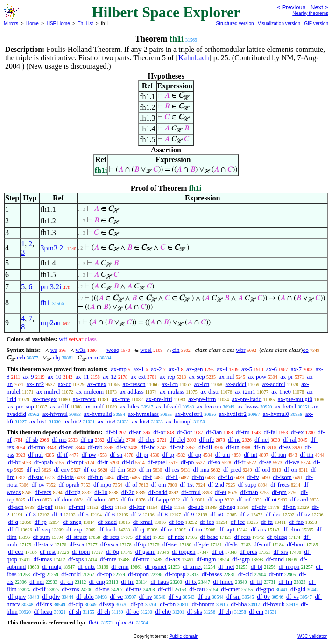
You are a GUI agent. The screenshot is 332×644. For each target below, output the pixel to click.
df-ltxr (137, 507)
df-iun (279, 454)
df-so (214, 462)
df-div (259, 507)
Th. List (86, 24)
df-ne (234, 440)
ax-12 (110, 376)
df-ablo (85, 597)
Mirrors (11, 24)
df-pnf (45, 507)
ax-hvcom (209, 406)
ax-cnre (121, 399)
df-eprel (157, 462)
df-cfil (165, 589)
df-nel (262, 440)
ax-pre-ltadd (247, 399)
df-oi (271, 499)
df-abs (258, 529)
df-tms (134, 589)
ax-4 (222, 369)
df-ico (207, 522)
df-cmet (230, 589)
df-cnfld (71, 574)
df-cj (139, 529)
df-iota (66, 477)
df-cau (197, 589)
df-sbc (148, 447)
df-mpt (75, 462)
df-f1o (226, 477)
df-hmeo (223, 582)
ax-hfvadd (168, 406)
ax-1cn (170, 384)
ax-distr (210, 391)
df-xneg (72, 522)
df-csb (177, 447)
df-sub (196, 507)
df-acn (16, 507)
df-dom (64, 499)
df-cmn (120, 567)
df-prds (248, 552)
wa (54, 350)
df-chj (225, 612)
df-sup (215, 499)
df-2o (128, 492)
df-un (233, 447)
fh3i (93, 622)
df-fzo (296, 522)
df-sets (111, 537)
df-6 (110, 514)
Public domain (184, 636)
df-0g (113, 552)
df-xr (107, 507)
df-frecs (280, 484)
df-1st (187, 484)
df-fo (198, 477)
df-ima (201, 469)
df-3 (31, 514)
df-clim (291, 529)
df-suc (36, 477)
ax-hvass (248, 406)
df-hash (108, 529)
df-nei (37, 582)
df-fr (240, 462)
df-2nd (216, 484)
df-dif (205, 447)
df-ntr (276, 574)
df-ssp (107, 604)
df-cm (256, 612)
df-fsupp (159, 499)
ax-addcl (236, 384)
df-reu (66, 447)
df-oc (132, 612)
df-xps (76, 559)
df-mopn (289, 567)
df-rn (145, 469)
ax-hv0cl (286, 406)
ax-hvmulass (143, 414)
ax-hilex (130, 406)
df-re (166, 529)
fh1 (45, 303)
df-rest (48, 552)
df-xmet (192, 567)
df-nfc (207, 440)
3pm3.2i (53, 248)
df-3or (185, 432)
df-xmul (143, 522)
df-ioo (176, 522)
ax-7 (296, 369)
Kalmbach (194, 58)
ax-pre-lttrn (202, 399)
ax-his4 (141, 421)
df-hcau (43, 612)
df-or (159, 432)
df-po (187, 462)
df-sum (41, 537)
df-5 (84, 514)
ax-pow (257, 376)
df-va (175, 597)
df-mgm (206, 559)
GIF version (316, 24)
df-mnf (77, 507)
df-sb (32, 440)
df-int (251, 454)
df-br (14, 462)
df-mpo (102, 484)
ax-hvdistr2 (233, 414)
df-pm (279, 492)
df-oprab (69, 484)
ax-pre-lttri (159, 399)
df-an (135, 432)
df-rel (33, 469)
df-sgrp (241, 559)
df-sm (233, 597)
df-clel (177, 440)
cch (21, 357)
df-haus (159, 582)
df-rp (41, 522)
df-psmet (155, 567)
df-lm (128, 582)
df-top (105, 574)
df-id (128, 462)
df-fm (285, 582)
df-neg (227, 507)
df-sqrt (227, 529)
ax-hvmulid (98, 414)
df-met (226, 567)
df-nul (35, 454)
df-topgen (184, 552)
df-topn (81, 552)
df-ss (285, 447)
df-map (249, 492)
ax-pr (286, 376)
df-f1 (172, 477)
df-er (221, 492)
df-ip (140, 544)
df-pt (217, 552)
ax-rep (167, 376)
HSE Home (58, 24)
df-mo (59, 440)
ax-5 (247, 369)
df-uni (223, 454)
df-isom (283, 477)
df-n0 (217, 514)
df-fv (253, 477)
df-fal (270, 432)
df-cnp (97, 582)
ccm (93, 357)
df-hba (239, 604)
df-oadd (158, 492)
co (305, 350)
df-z (244, 514)
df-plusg (277, 537)
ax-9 (29, 376)
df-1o (101, 492)
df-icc (238, 522)
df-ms (102, 589)
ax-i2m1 (245, 391)
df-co (90, 469)
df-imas (43, 559)
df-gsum (145, 552)
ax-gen (194, 369)
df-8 (162, 514)
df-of (131, 484)
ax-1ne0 (281, 391)
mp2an (50, 323)
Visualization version (279, 24)
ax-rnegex (44, 399)
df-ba (204, 597)
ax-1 (139, 369)
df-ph (137, 604)
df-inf (244, 499)
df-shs (195, 612)
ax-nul (226, 376)
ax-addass (132, 391)
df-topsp (175, 574)
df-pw (89, 454)
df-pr (142, 454)
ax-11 (82, 376)
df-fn (123, 477)
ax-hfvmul (55, 414)
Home (32, 24)
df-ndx (176, 537)
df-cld (245, 574)
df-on (290, 469)
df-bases (212, 574)
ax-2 (156, 369)
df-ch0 (163, 612)
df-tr (102, 462)
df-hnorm (203, 604)
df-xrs (281, 552)
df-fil (256, 582)
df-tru (243, 432)
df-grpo (265, 589)
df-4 (57, 514)
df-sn (117, 454)
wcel (146, 350)
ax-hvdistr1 (189, 414)
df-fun (95, 477)
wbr (240, 350)
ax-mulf (94, 406)
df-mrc (141, 559)
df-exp (74, 529)
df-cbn (168, 604)
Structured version (235, 24)
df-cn (67, 582)
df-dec (273, 514)
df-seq (43, 529)
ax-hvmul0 (276, 414)
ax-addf (59, 406)
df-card (299, 499)
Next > (319, 7)
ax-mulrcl (48, 391)
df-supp (247, 484)
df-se (265, 462)
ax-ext (138, 376)
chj (57, 357)
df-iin (307, 454)
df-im (195, 529)
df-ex (297, 432)
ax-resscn (134, 384)
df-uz (304, 514)
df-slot (143, 537)
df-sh (75, 612)
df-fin (128, 499)
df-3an (214, 432)
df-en (34, 499)
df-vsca (109, 544)
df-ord (263, 469)
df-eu (87, 440)
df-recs (43, 492)
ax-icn (202, 384)
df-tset (170, 544)
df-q (13, 522)
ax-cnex (97, 384)
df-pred (232, 469)
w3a (81, 350)
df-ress (242, 537)
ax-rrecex (84, 399)
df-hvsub (274, 604)
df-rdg (73, 492)
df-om (159, 484)
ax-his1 (38, 421)
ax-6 (272, 369)
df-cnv (62, 469)
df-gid (298, 589)
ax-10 (55, 376)
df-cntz (87, 567)
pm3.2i (51, 287)
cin (176, 350)
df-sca (77, 544)
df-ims (44, 604)
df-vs (293, 597)
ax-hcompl (179, 421)
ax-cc (64, 384)
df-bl (257, 567)
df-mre (108, 559)
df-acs (173, 559)
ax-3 (174, 369)
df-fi (188, 499)
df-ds (231, 544)
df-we (292, 462)
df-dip (76, 604)
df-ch (103, 612)
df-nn (289, 507)
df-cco (16, 552)
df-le (166, 507)
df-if (62, 454)
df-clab (116, 440)
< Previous (291, 7)
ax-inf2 (35, 384)
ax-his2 (72, 421)
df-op (195, 454)
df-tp (168, 454)
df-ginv (17, 597)
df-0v (263, 597)
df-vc (117, 597)
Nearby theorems (310, 13)
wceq (113, 350)
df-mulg (52, 567)
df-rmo (36, 447)
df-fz (267, 522)
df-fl (13, 529)
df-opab (43, 462)
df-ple (201, 544)
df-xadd (107, 522)
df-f (148, 477)
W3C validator (312, 636)
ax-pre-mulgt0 (295, 399)
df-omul (191, 492)
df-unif (262, 544)
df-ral (290, 440)
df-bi (111, 432)
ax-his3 (106, 421)
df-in (259, 447)
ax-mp (119, 369)
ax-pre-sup (21, 406)
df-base (209, 537)
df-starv (43, 544)
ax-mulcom (90, 391)
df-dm (118, 469)
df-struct (77, 537)
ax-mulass (172, 391)
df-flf (39, 589)
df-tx (191, 582)
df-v (121, 447)
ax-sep (197, 376)
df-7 (136, 514)
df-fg (39, 574)
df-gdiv (51, 597)
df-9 (189, 514)
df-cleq (147, 440)
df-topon (138, 574)
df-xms (71, 589)
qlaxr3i (124, 622)
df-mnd (275, 559)
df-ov (38, 484)
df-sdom (97, 499)
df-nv (146, 597)
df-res (172, 469)
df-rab (95, 447)
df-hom (296, 544)
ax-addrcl (274, 384)
